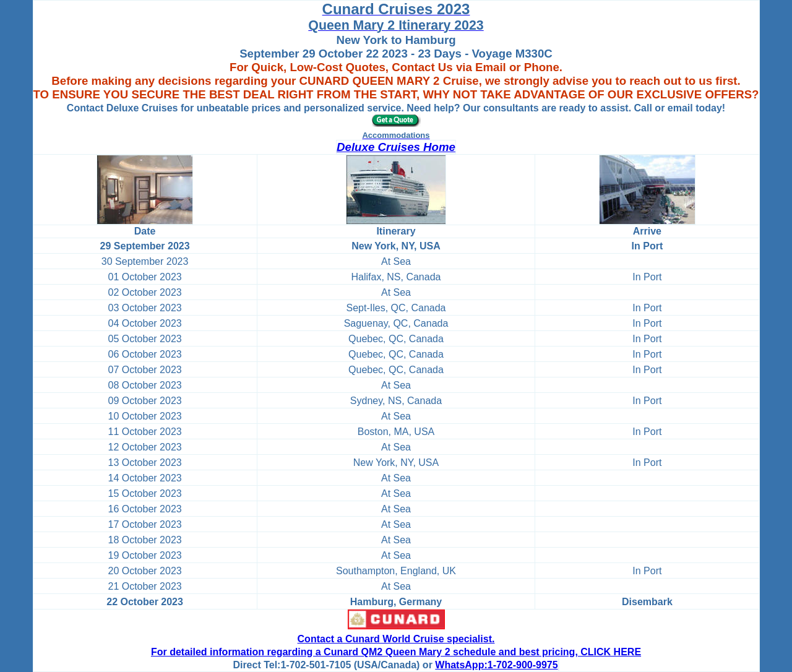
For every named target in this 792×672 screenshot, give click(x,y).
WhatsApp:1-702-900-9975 (496, 665)
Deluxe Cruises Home (396, 147)
